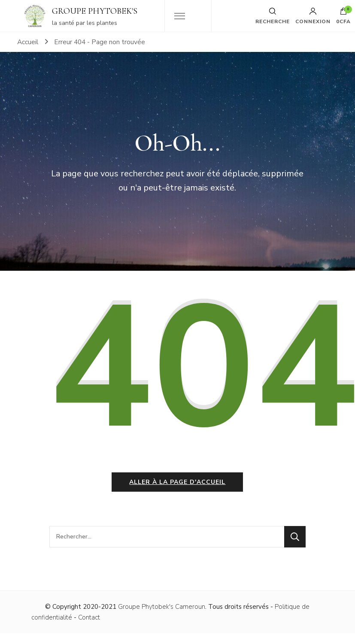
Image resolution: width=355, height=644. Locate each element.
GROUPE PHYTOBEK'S (95, 11)
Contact (89, 617)
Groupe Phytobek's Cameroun (162, 607)
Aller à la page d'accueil (177, 482)
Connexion (313, 16)
